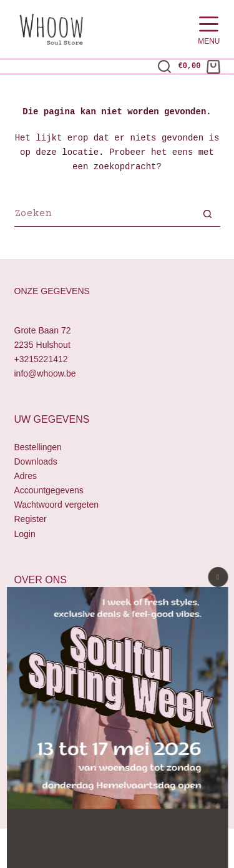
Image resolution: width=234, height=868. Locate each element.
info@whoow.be (45, 373)
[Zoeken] (164, 67)
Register (31, 520)
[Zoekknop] (208, 215)
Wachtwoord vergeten (57, 505)
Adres (26, 476)
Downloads (36, 461)
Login (25, 534)
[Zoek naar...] (105, 215)
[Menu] (209, 30)
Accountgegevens (49, 491)
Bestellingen (38, 447)
